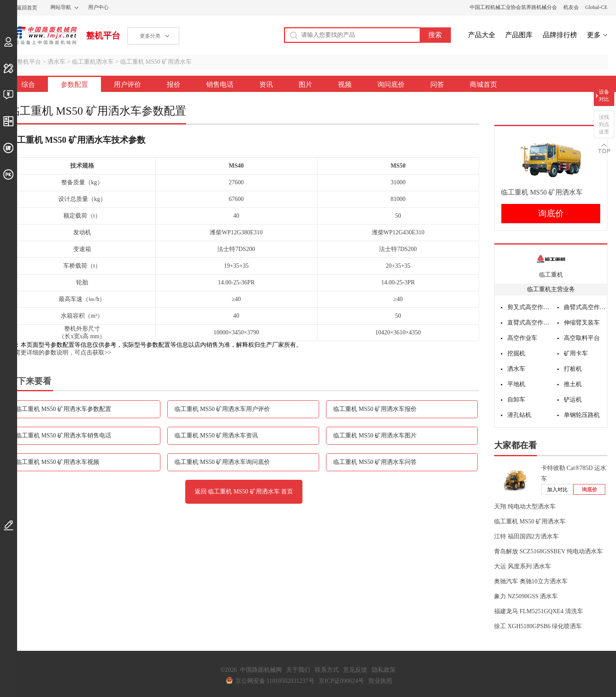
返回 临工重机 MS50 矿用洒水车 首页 (244, 492)
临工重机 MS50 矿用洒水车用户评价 (222, 409)
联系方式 (327, 670)
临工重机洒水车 (93, 62)
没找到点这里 (604, 124)
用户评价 (127, 84)
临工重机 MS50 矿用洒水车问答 (375, 462)
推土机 (573, 384)
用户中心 (98, 7)
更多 (594, 35)
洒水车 (56, 62)
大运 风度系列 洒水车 (523, 566)
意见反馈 (355, 670)
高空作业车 (522, 338)
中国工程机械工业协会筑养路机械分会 (513, 7)
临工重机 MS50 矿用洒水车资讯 (216, 436)
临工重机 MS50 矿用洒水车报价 (375, 409)
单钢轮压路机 (582, 415)
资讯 (266, 84)
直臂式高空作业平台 (529, 323)
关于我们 (298, 670)
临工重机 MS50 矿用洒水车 (156, 62)
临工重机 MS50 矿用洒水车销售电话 (64, 436)
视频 (345, 84)
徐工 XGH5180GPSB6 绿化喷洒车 (538, 626)
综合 (28, 84)
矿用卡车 (576, 353)
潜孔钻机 (519, 415)
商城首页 (483, 84)
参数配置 (74, 84)
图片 (305, 84)
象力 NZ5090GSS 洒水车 (526, 596)
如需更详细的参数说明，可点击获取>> (60, 353)
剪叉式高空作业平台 (529, 307)
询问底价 (391, 84)
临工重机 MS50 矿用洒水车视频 (58, 462)
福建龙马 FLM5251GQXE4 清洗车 (539, 611)
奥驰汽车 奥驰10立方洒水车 (531, 581)
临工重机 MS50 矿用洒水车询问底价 (222, 462)
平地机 (516, 384)
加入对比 (557, 490)
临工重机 (551, 275)
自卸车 (516, 400)
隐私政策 (384, 670)
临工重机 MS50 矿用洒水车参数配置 (64, 409)
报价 (174, 84)
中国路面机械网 (43, 35)
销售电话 (220, 84)
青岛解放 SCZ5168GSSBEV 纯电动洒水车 (548, 551)
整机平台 (103, 35)
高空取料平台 (582, 338)
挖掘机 (516, 353)
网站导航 (61, 7)
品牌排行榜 (560, 35)
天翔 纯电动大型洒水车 (525, 507)
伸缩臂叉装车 (582, 323)
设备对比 (604, 96)
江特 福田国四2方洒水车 (526, 536)
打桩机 (573, 369)
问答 (437, 84)
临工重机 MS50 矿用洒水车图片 (375, 436)
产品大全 (482, 35)
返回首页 (27, 8)
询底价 (551, 213)
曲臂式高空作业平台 (586, 307)
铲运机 (573, 400)
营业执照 (380, 681)
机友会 (571, 7)
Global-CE (596, 7)
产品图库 (519, 35)
